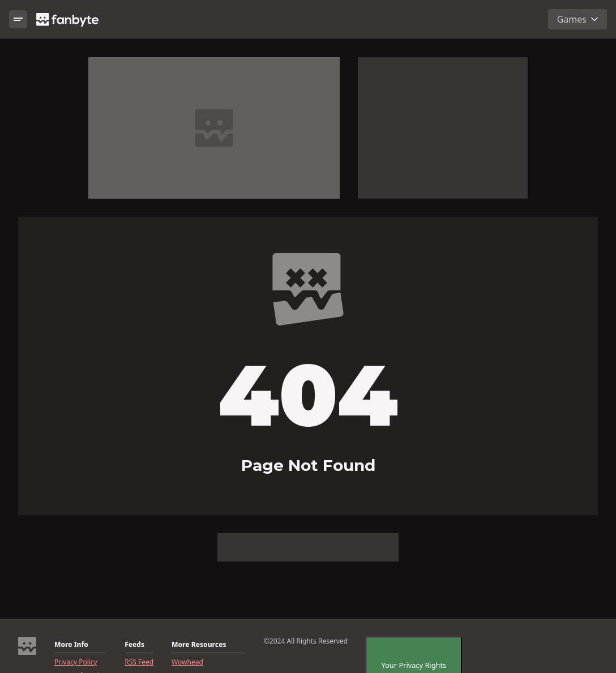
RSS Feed (139, 662)
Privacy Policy (76, 662)
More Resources (199, 645)
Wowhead (187, 662)
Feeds (134, 645)
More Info (71, 645)
